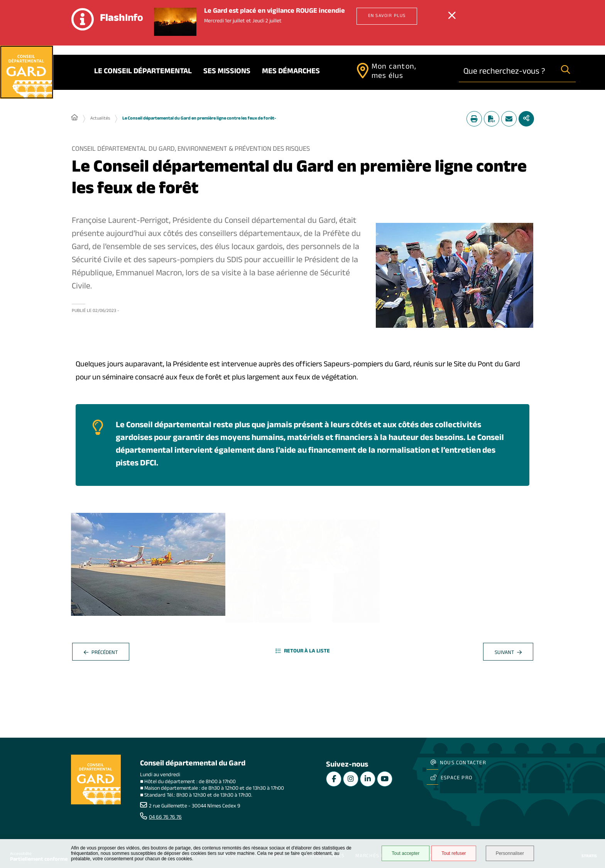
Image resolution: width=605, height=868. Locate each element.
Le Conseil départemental (143, 72)
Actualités (100, 119)
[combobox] (507, 72)
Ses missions (227, 72)
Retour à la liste (303, 652)
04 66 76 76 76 (165, 818)
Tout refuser (454, 853)
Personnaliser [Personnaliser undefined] (510, 853)
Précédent (101, 653)
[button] (455, 275)
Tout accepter (406, 853)
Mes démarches (291, 72)
